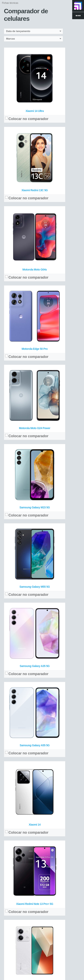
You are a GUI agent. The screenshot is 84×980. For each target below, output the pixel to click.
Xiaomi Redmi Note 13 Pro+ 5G (35, 904)
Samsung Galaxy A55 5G (35, 745)
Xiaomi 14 (35, 825)
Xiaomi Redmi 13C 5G (35, 190)
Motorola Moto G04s (35, 270)
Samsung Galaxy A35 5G (35, 666)
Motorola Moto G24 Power (35, 428)
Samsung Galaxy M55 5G (35, 587)
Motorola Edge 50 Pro (35, 349)
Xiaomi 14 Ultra (35, 111)
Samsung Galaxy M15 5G (35, 507)
